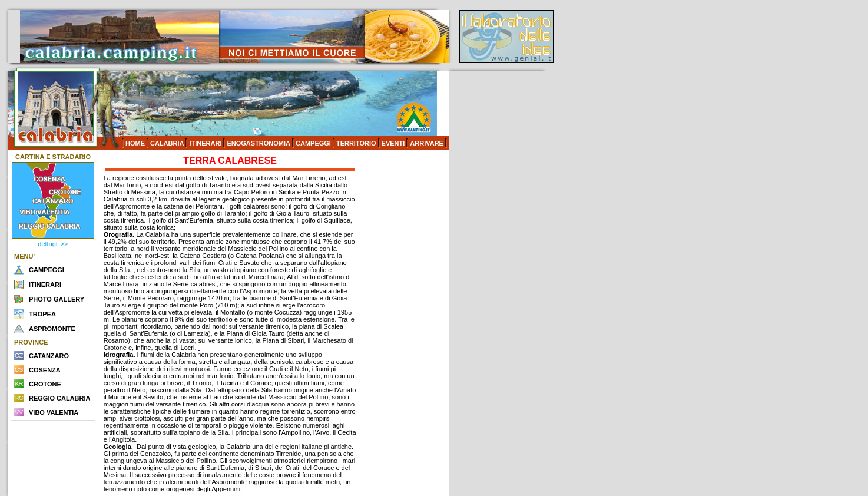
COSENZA (45, 370)
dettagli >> (53, 244)
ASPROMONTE (52, 329)
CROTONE (45, 384)
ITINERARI (205, 143)
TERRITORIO (356, 143)
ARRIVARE (427, 143)
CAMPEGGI (313, 143)
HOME (135, 143)
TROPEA (42, 314)
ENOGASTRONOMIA (259, 143)
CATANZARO (49, 356)
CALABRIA (167, 143)
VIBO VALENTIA (54, 412)
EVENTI (393, 143)
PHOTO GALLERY (57, 299)
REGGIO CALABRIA (60, 398)
